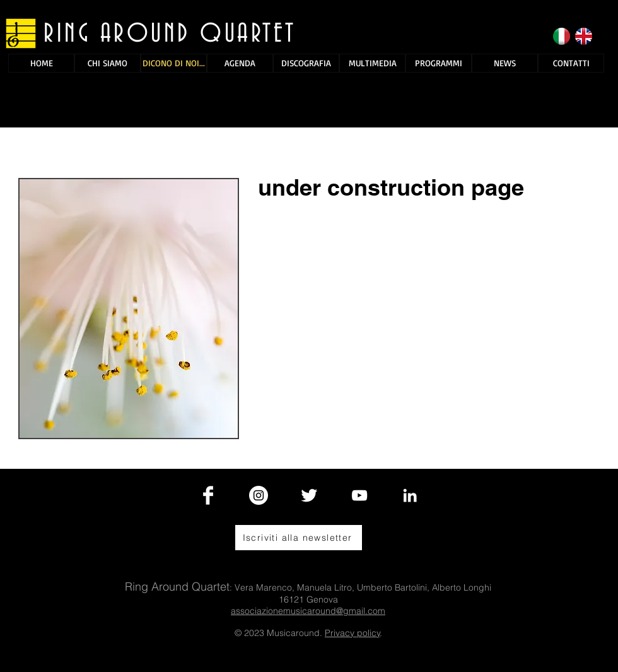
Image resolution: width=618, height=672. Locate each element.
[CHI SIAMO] (108, 63)
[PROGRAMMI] (439, 63)
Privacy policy (353, 633)
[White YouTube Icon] (359, 495)
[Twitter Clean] (309, 495)
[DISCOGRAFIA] (306, 63)
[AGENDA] (240, 63)
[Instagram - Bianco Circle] (259, 495)
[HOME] (41, 63)
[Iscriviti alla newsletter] (299, 538)
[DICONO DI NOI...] (174, 63)
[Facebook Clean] (208, 495)
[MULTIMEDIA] (372, 63)
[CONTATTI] (571, 63)
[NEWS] (505, 63)
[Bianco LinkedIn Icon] (410, 495)
